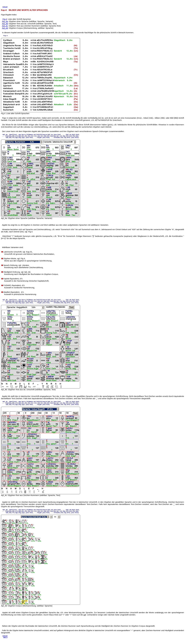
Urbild (5, 8)
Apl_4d (5, 29)
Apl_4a (5, 22)
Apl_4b (5, 24)
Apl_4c (5, 27)
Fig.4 (5, 20)
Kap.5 (5, 642)
